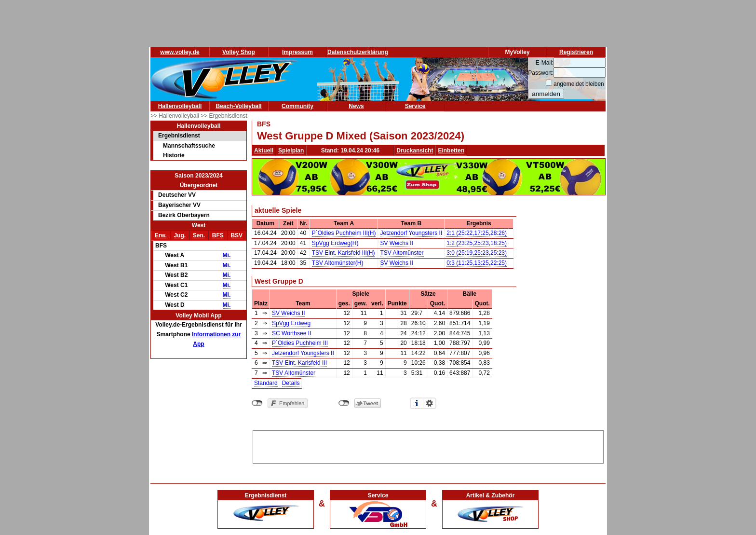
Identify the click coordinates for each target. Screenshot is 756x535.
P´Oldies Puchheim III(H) (344, 233)
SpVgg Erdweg (291, 323)
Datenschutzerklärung (358, 52)
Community (297, 106)
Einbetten (451, 151)
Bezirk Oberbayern (184, 215)
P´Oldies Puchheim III (300, 343)
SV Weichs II (396, 243)
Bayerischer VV (179, 205)
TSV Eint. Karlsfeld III (299, 363)
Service (415, 106)
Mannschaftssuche (189, 146)
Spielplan (291, 151)
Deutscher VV (177, 195)
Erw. (161, 235)
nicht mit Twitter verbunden (344, 403)
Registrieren (576, 52)
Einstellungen (430, 403)
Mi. (227, 255)
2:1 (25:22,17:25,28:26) (477, 233)
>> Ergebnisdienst (224, 116)
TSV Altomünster (402, 253)
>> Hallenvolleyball (175, 116)
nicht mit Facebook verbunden (257, 403)
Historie (174, 155)
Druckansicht (415, 151)
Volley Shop (239, 52)
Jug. (180, 235)
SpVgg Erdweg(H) (335, 243)
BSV (236, 235)
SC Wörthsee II (291, 333)
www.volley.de (180, 52)
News (356, 106)
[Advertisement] (428, 445)
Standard (266, 383)
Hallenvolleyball (180, 106)
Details (291, 383)
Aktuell (264, 151)
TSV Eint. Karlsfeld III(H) (344, 253)
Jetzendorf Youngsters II (411, 233)
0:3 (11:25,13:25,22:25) (477, 263)
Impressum (297, 52)
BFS (218, 235)
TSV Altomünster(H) (338, 263)
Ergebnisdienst (179, 136)
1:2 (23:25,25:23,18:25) (477, 243)
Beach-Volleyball (238, 106)
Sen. (199, 235)
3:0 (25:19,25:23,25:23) (477, 253)
